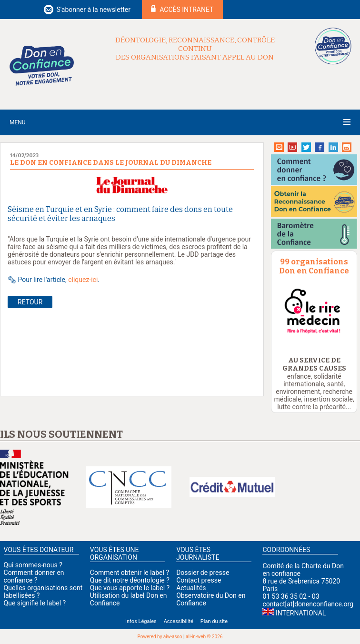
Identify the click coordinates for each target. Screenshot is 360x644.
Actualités (191, 588)
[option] (314, 311)
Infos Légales (141, 621)
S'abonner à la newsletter (93, 10)
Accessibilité (179, 621)
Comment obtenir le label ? (130, 573)
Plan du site (214, 621)
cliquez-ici (83, 280)
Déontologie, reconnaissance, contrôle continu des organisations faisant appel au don (195, 49)
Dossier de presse (203, 573)
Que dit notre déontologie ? (130, 580)
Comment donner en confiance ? (34, 576)
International (301, 613)
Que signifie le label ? (35, 603)
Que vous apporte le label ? (130, 588)
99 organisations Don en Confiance (314, 266)
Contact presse (199, 580)
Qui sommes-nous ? (33, 565)
